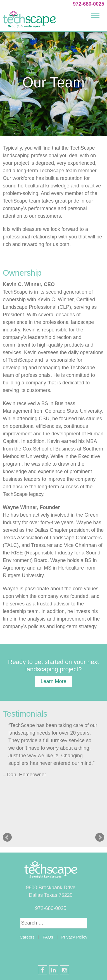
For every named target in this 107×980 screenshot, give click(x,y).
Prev (7, 837)
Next (100, 837)
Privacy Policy (74, 937)
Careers (27, 937)
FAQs (48, 937)
